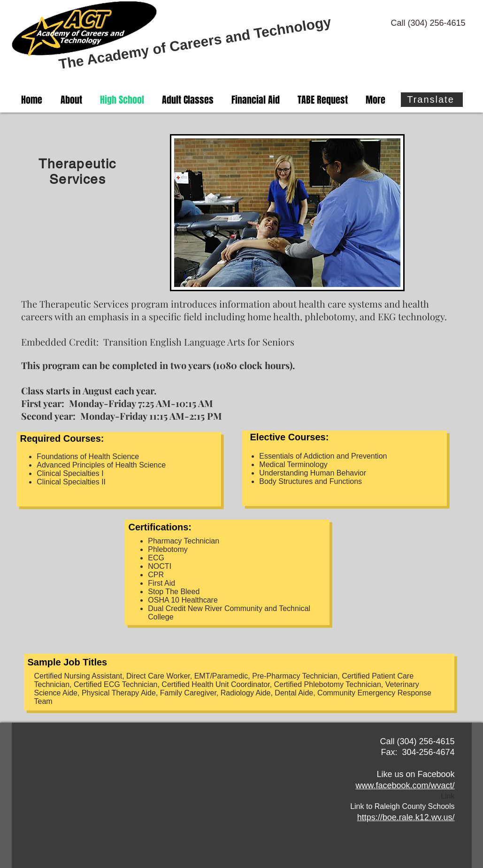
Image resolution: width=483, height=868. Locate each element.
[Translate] (432, 100)
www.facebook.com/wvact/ (405, 785)
